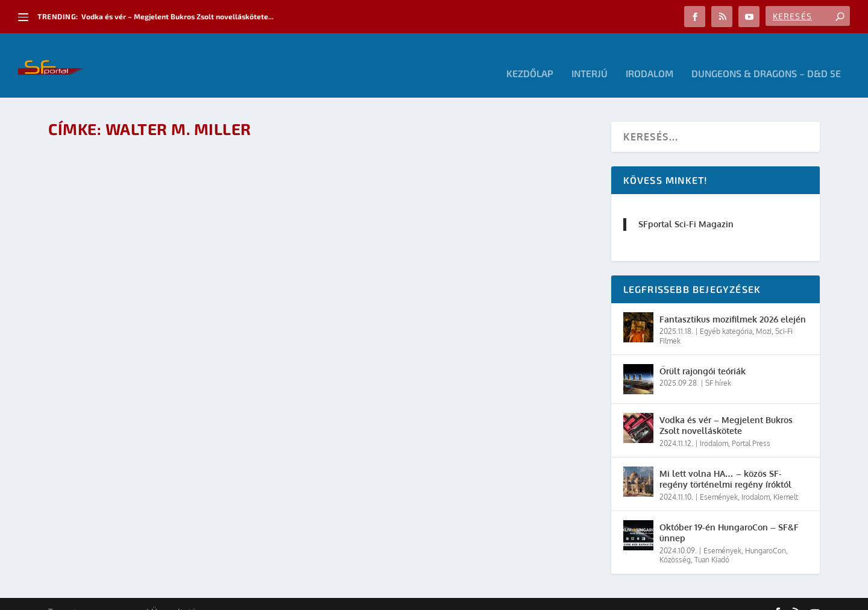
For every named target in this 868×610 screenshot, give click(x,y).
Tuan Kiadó (712, 543)
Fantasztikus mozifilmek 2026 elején (733, 303)
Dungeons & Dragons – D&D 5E (766, 58)
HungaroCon (766, 534)
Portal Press (751, 427)
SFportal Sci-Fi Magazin (686, 208)
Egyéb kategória (726, 315)
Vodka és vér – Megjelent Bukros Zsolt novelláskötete (726, 409)
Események (719, 481)
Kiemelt (786, 481)
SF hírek (718, 367)
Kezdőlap (530, 58)
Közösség (675, 543)
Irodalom (649, 58)
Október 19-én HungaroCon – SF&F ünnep (729, 516)
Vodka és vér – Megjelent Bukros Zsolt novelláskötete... (178, 16)
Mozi (764, 315)
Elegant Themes (115, 596)
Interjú (590, 58)
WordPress (220, 596)
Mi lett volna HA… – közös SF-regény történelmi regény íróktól (725, 463)
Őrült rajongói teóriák (703, 355)
